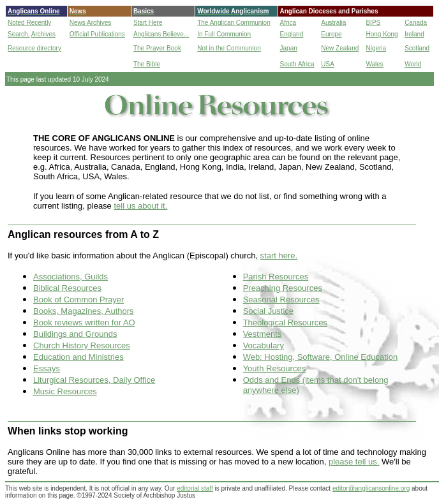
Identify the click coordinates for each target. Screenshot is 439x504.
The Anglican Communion (234, 23)
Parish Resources (276, 277)
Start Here (148, 23)
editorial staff (195, 488)
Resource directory (34, 48)
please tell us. (354, 462)
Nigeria (376, 48)
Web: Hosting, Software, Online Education (321, 357)
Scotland (417, 48)
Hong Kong (382, 34)
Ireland (414, 34)
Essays (47, 368)
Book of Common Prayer (78, 300)
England (292, 34)
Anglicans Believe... (161, 34)
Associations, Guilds (71, 277)
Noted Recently (29, 23)
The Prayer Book (157, 48)
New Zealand (340, 48)
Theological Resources (285, 322)
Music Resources (65, 391)
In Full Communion (224, 34)
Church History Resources (82, 345)
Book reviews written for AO (84, 322)
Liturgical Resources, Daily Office (94, 380)
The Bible (147, 64)
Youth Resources (275, 368)
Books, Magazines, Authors (84, 311)
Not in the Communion (229, 48)
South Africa (297, 64)
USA (328, 64)
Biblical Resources (67, 288)
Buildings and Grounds (75, 334)
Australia (333, 23)
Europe (331, 34)
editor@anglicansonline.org (371, 488)
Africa (288, 23)
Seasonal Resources (281, 300)
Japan (289, 48)
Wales (374, 64)
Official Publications (97, 34)
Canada (416, 23)
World (413, 64)
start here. (279, 256)
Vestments (263, 334)
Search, (19, 34)
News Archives (91, 23)
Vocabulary (264, 345)
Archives (43, 34)
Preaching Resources (283, 288)
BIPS (373, 23)
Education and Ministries (78, 357)
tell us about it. (140, 206)
